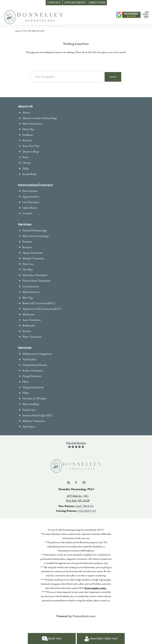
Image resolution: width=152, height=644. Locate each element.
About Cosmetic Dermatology (40, 118)
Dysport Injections (33, 387)
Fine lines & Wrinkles (34, 398)
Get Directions (31, 202)
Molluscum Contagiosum (37, 354)
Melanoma (29, 314)
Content (27, 213)
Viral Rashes (29, 359)
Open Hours (30, 208)
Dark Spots (29, 426)
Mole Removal (31, 292)
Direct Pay (28, 129)
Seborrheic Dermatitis (35, 275)
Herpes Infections (33, 253)
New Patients (30, 191)
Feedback (28, 135)
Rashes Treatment (33, 370)
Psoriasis (27, 241)
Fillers (26, 393)
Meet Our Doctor (32, 124)
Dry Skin (27, 269)
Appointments (31, 196)
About (26, 112)
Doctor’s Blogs (31, 151)
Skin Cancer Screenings (36, 236)
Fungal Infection (32, 376)
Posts (25, 157)
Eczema (27, 331)
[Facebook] (76, 482)
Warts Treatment (32, 337)
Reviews (27, 140)
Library (27, 163)
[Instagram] (84, 482)
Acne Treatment (32, 320)
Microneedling (31, 404)
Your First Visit (31, 146)
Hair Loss (28, 264)
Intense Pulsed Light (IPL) (37, 415)
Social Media (30, 174)
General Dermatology (35, 230)
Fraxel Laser (29, 410)
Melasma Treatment (34, 421)
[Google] (69, 482)
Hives (26, 382)
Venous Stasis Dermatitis (36, 281)
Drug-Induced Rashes (35, 365)
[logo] (33, 17)
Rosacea (27, 247)
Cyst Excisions (31, 286)
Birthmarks (29, 325)
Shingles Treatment (33, 258)
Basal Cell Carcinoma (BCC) (39, 303)
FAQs (26, 168)
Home (18, 31)
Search (113, 77)
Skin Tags (28, 297)
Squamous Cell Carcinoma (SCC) (42, 309)
